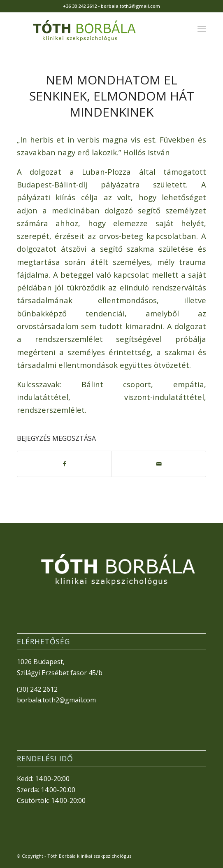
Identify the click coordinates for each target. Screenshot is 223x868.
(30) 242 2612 (37, 689)
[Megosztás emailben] (159, 464)
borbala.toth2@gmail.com (56, 700)
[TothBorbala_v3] (93, 28)
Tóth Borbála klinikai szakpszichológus (89, 856)
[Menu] (202, 28)
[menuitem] (202, 28)
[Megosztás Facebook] (64, 464)
